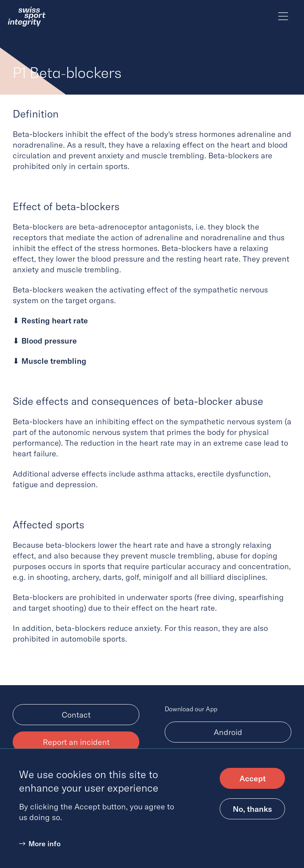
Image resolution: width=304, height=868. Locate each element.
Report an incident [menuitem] (76, 742)
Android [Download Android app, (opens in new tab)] (228, 732)
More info (45, 850)
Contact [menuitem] (76, 715)
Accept (253, 784)
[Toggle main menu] (283, 17)
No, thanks (252, 815)
